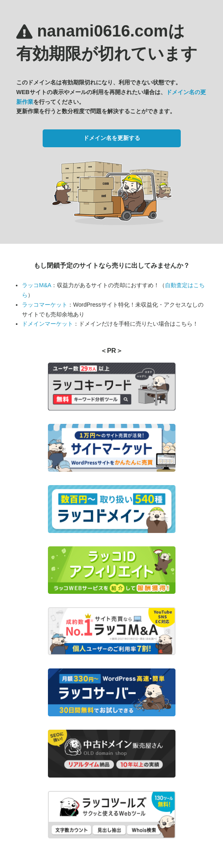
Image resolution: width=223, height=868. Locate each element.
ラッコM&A (37, 285)
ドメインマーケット (48, 324)
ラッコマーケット (45, 305)
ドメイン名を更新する (112, 138)
